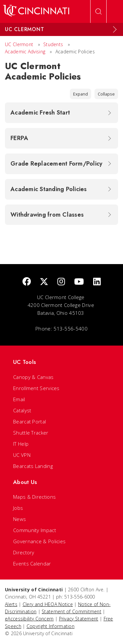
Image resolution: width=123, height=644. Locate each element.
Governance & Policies (39, 541)
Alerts (11, 604)
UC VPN (22, 455)
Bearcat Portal (30, 421)
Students (53, 44)
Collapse (106, 94)
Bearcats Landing (33, 466)
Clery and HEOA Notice (48, 604)
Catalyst (22, 410)
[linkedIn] (97, 282)
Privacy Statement (79, 619)
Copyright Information (51, 626)
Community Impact (35, 530)
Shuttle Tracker (31, 433)
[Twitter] (44, 282)
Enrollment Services (36, 388)
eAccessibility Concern (29, 619)
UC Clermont (19, 44)
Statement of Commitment (72, 611)
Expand (81, 94)
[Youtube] (79, 282)
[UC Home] (36, 11)
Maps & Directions (34, 497)
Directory (24, 552)
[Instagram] (61, 282)
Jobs (18, 508)
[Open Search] (98, 11)
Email (19, 399)
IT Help (21, 444)
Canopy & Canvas (33, 377)
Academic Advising (25, 52)
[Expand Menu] (115, 29)
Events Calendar (32, 563)
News (20, 519)
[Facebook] (27, 282)
